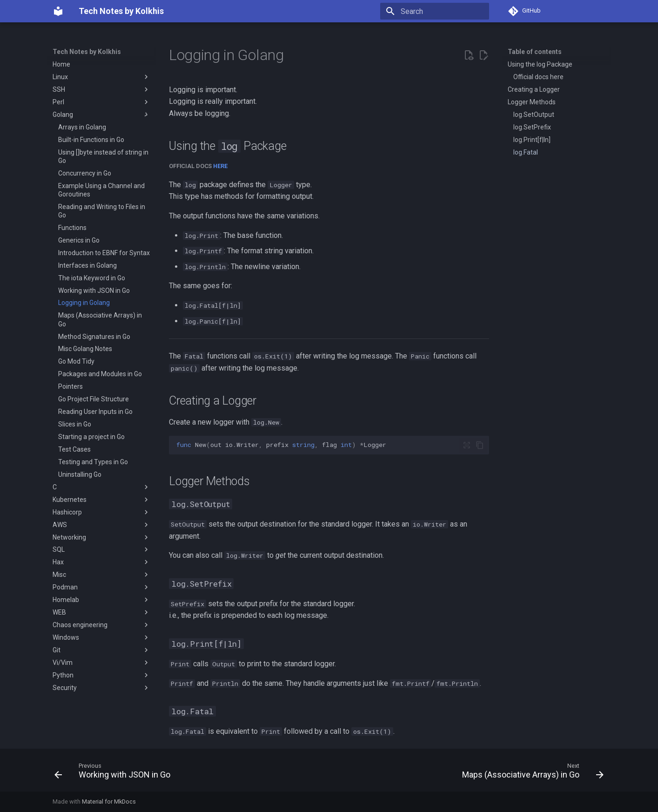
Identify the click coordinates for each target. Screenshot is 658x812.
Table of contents (535, 52)
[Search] (435, 11)
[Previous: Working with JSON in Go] (115, 773)
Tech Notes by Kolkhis (87, 52)
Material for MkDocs (109, 802)
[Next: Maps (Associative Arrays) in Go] (530, 773)
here (220, 166)
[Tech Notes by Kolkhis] (58, 11)
